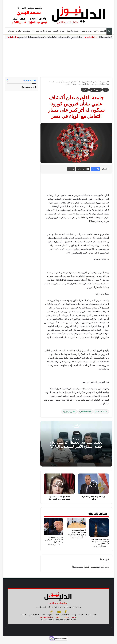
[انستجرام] (52, 615)
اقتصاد (103, 31)
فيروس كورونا (69, 411)
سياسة (88, 618)
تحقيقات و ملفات (23, 31)
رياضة (96, 31)
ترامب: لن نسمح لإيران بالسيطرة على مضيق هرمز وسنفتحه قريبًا (54, 540)
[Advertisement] (58, 56)
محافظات (65, 618)
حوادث (57, 618)
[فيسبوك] (66, 615)
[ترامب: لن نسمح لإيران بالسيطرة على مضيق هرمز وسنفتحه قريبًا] (54, 527)
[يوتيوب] (59, 615)
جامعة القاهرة (85, 411)
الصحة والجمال (73, 31)
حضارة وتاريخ (46, 31)
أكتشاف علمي (101, 411)
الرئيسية (104, 82)
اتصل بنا (58, 620)
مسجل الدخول (90, 567)
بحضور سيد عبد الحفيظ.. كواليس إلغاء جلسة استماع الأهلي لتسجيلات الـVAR (76, 444)
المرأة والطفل (59, 31)
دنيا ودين (35, 31)
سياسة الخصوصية (46, 620)
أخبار (109, 31)
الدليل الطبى (96, 90)
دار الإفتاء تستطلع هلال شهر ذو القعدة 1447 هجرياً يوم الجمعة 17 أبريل (100, 542)
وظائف (66, 620)
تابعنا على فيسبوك (29, 87)
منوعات (11, 31)
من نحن (74, 620)
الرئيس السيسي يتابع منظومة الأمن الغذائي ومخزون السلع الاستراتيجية (77, 532)
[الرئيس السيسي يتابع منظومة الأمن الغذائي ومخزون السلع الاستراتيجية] (76, 523)
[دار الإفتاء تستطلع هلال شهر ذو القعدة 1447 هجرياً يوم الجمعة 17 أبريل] (99, 527)
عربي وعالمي (86, 31)
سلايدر (85, 90)
